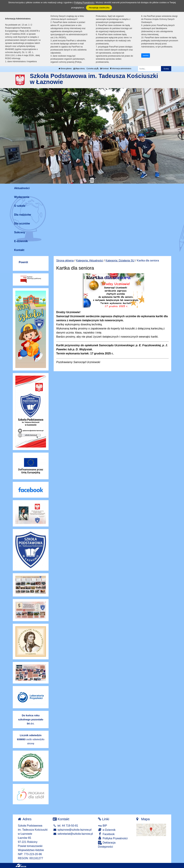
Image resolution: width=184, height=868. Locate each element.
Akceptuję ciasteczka (99, 8)
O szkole (20, 206)
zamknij (145, 55)
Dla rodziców (23, 215)
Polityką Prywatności (84, 2)
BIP (102, 826)
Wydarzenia (22, 197)
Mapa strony (79, 69)
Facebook (106, 834)
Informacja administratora (121, 69)
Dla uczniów (22, 223)
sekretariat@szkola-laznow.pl (73, 834)
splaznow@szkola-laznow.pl (72, 830)
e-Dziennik (107, 830)
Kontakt (19, 250)
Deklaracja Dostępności (107, 844)
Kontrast (104, 69)
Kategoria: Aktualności (90, 261)
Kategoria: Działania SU (120, 261)
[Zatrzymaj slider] (92, 180)
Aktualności (22, 188)
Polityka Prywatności (113, 838)
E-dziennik (21, 241)
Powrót (23, 262)
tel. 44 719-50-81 (65, 826)
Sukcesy (20, 232)
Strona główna (65, 69)
